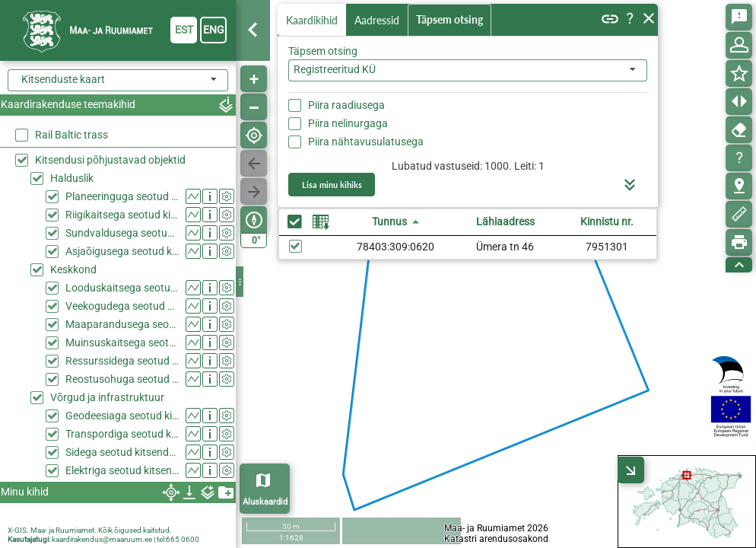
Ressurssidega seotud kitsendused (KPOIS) (122, 361)
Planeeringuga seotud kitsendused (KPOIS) (122, 196)
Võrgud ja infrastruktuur (107, 397)
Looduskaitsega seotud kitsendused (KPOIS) (122, 288)
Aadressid (380, 20)
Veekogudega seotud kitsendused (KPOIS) (122, 306)
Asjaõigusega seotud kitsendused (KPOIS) (122, 251)
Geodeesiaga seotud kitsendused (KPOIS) (122, 416)
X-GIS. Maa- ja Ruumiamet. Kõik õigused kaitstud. (90, 530)
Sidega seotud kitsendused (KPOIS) (122, 452)
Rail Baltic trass (71, 135)
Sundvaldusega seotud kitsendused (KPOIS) (122, 233)
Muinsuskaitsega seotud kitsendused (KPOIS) (122, 342)
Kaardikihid (313, 19)
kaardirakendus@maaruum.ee (102, 539)
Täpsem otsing (453, 20)
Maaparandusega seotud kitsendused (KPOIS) (122, 324)
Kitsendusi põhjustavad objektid (110, 160)
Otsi (626, 102)
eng (214, 30)
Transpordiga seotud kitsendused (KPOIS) (122, 434)
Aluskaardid (265, 502)
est (184, 30)
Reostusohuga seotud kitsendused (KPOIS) (122, 379)
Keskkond (73, 269)
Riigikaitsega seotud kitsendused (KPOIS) (122, 215)
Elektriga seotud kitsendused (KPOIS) (122, 470)
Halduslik (72, 178)
